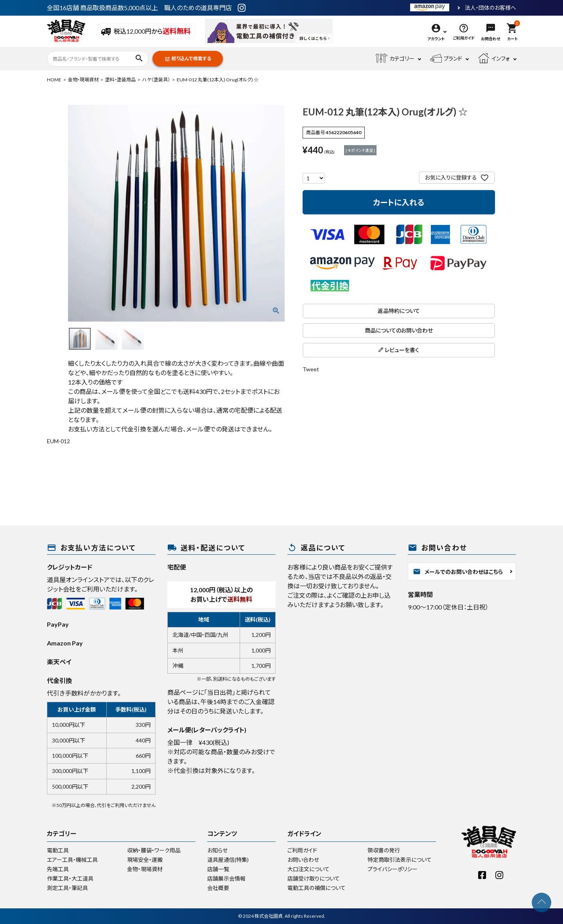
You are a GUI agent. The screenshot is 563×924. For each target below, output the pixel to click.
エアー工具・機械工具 (72, 860)
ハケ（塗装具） (156, 80)
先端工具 (58, 869)
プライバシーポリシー (393, 869)
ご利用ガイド (302, 850)
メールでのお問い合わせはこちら (458, 572)
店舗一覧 (218, 869)
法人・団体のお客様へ (490, 8)
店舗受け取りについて (314, 878)
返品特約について (399, 311)
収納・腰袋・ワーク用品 (154, 850)
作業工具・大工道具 (70, 878)
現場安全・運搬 (145, 860)
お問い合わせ (303, 860)
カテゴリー (395, 59)
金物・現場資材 (83, 80)
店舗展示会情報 (226, 878)
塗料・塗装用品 (120, 80)
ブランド (446, 59)
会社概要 (218, 888)
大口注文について (308, 869)
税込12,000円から (146, 32)
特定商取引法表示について (400, 860)
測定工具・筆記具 (67, 888)
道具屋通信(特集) (228, 860)
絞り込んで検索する (188, 59)
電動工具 (58, 850)
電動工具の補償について (316, 888)
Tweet (311, 369)
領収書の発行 (384, 850)
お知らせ (217, 850)
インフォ (494, 59)
